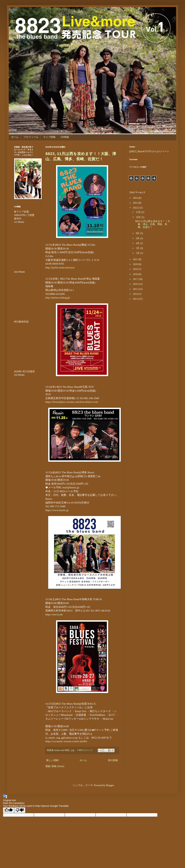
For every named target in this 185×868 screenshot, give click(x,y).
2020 (136, 264)
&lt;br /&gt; (24, 398)
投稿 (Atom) (58, 766)
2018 (136, 274)
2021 (136, 259)
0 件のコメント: (85, 750)
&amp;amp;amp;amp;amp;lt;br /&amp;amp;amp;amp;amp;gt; (24, 245)
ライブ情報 (49, 137)
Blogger (110, 785)
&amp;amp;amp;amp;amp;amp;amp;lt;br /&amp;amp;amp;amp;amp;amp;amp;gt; (24, 344)
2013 (136, 299)
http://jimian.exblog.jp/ (58, 298)
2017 (136, 279)
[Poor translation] (20, 810)
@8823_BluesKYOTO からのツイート (149, 151)
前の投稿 (113, 760)
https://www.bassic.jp (57, 510)
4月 (138, 243)
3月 (138, 248)
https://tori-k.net (54, 614)
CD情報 (65, 137)
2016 (136, 284)
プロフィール (31, 137)
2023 (136, 203)
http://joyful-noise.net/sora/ (60, 267)
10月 (139, 217)
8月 (138, 233)
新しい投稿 (52, 760)
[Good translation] (9, 810)
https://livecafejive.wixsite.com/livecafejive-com (72, 402)
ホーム (15, 137)
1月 (138, 253)
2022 (136, 208)
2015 (136, 289)
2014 (136, 294)
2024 (136, 198)
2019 (136, 269)
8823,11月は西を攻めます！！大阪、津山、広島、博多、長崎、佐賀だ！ (153, 224)
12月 (139, 212)
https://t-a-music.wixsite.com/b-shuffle (66, 741)
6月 (138, 238)
